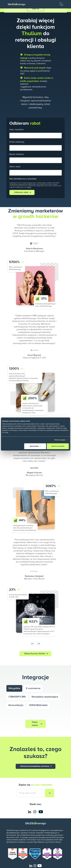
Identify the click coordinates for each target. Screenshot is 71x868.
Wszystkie (14, 688)
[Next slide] (38, 644)
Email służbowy (17, 142)
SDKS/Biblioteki (38, 705)
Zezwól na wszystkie (58, 446)
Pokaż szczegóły (60, 440)
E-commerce (33, 688)
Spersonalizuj (35, 446)
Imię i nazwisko (17, 130)
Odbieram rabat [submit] (21, 192)
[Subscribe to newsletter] (50, 793)
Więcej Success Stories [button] (35, 654)
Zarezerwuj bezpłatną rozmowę (35, 766)
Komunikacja (16, 705)
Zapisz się (35, 9)
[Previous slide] (33, 644)
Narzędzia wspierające (45, 697)
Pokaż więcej (35, 724)
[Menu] (61, 4)
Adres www (15, 167)
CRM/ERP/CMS (17, 697)
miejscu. (29, 187)
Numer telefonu (17, 154)
